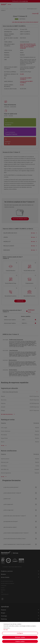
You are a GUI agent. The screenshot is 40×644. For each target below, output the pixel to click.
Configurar (20, 633)
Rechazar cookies (20, 637)
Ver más (6, 630)
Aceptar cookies (20, 641)
